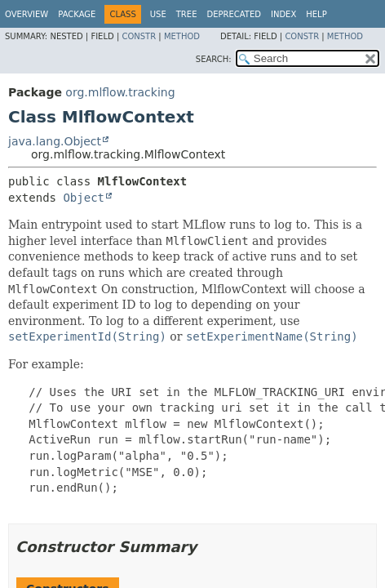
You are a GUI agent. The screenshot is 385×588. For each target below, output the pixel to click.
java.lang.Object (55, 141)
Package (77, 14)
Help (316, 14)
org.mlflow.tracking (120, 92)
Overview (27, 14)
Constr (139, 36)
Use (158, 14)
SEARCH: (214, 59)
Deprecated (234, 14)
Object (84, 198)
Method (182, 36)
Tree (187, 14)
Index (283, 14)
